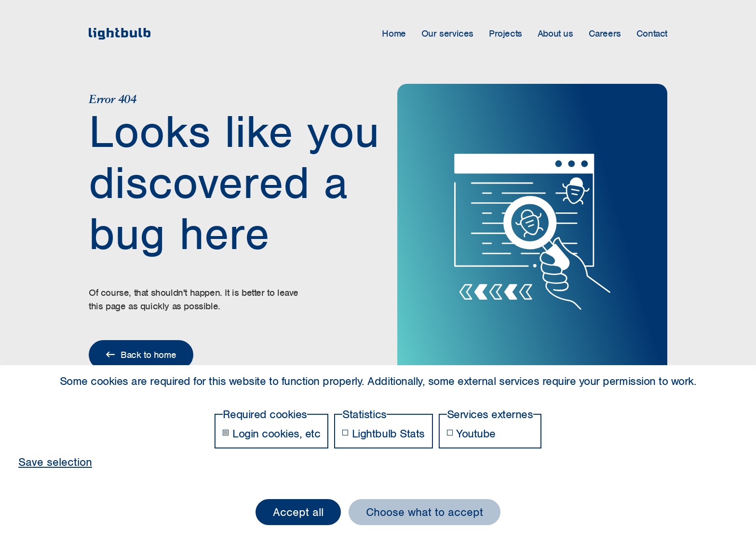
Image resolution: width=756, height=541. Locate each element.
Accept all (298, 512)
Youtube (471, 434)
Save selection (55, 462)
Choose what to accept (425, 512)
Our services (447, 33)
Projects (506, 33)
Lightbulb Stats (383, 434)
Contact (652, 33)
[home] (120, 34)
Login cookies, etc (271, 434)
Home (394, 33)
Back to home (141, 355)
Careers (605, 33)
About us (555, 33)
